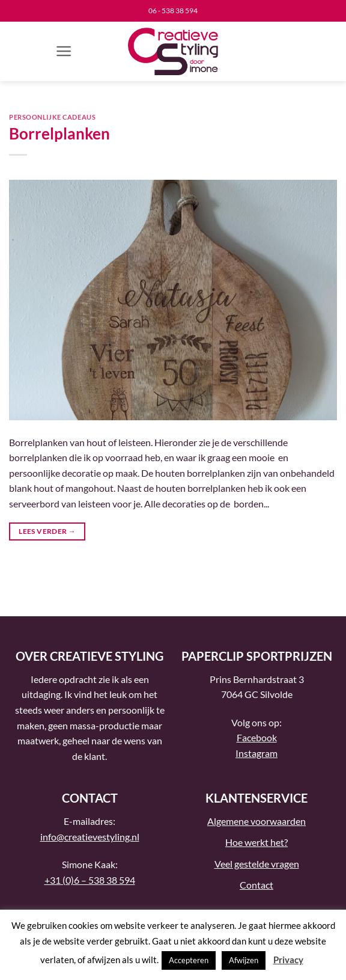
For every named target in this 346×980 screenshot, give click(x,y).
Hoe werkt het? (256, 842)
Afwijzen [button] (244, 960)
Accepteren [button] (189, 960)
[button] (64, 51)
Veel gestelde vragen (257, 864)
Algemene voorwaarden (256, 821)
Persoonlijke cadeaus (52, 117)
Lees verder (47, 531)
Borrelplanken (59, 133)
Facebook (257, 737)
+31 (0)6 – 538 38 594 (90, 880)
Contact (256, 885)
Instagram (256, 753)
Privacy (288, 960)
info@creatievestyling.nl (90, 837)
